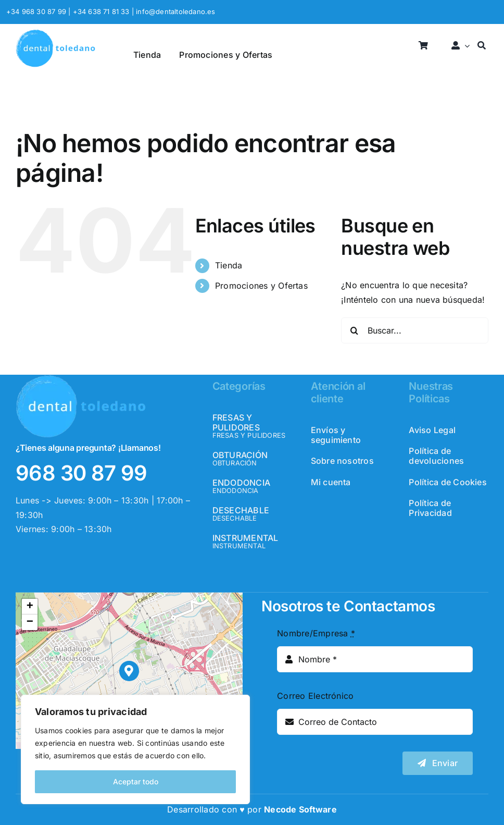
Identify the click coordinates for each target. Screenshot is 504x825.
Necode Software (300, 809)
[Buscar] (482, 46)
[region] (135, 749)
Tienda (229, 265)
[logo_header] (55, 33)
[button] (129, 671)
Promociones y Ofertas (261, 286)
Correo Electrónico (315, 696)
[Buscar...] (415, 330)
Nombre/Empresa (316, 633)
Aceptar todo (136, 781)
